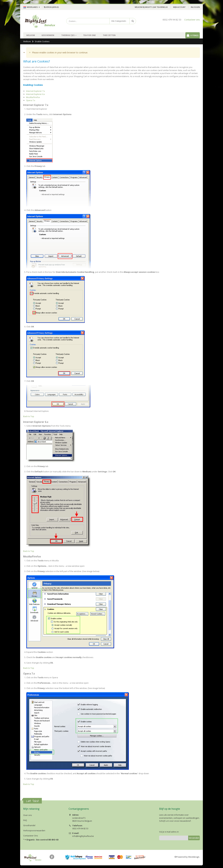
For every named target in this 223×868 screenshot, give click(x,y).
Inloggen (195, 7)
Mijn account (179, 7)
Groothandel (29, 825)
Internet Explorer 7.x (35, 91)
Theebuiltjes (68, 35)
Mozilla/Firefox (33, 97)
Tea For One (89, 35)
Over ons (28, 815)
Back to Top (29, 416)
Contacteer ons (192, 20)
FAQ (25, 820)
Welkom (27, 41)
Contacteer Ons (31, 836)
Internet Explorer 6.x (35, 94)
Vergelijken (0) (51, 7)
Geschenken (48, 35)
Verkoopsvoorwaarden (34, 830)
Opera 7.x (31, 100)
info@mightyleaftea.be (83, 836)
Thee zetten (109, 35)
